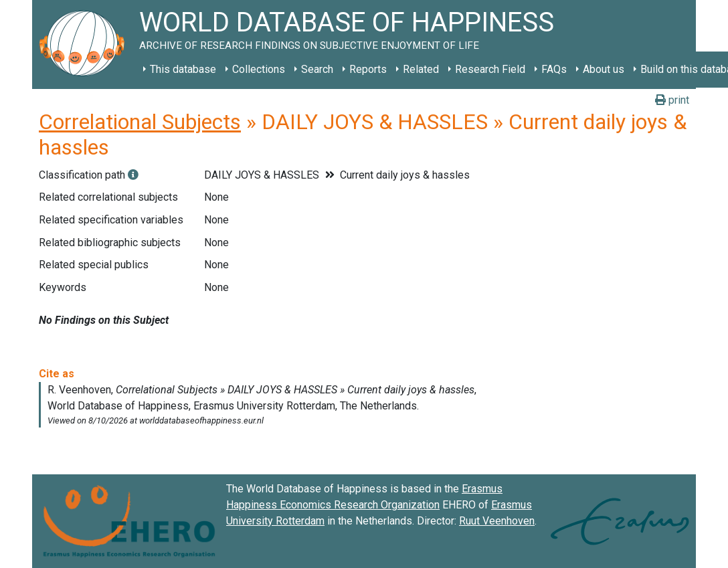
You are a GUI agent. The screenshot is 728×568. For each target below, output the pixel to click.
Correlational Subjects (140, 122)
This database (183, 69)
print (672, 100)
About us (604, 69)
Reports (368, 69)
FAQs (554, 69)
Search (317, 69)
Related (421, 69)
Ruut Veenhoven (497, 521)
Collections (259, 69)
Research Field (490, 69)
